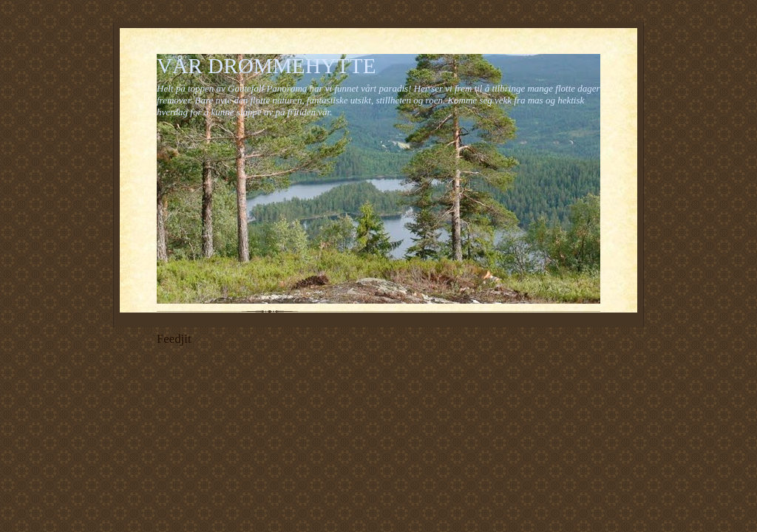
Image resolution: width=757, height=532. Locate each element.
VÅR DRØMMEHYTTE (267, 66)
